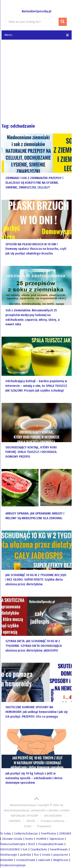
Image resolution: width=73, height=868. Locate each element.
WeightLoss (61, 860)
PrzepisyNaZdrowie (51, 844)
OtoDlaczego (9, 855)
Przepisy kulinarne (52, 821)
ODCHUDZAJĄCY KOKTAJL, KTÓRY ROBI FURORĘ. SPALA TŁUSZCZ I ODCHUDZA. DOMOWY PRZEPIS (31, 452)
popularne (61, 855)
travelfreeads (59, 849)
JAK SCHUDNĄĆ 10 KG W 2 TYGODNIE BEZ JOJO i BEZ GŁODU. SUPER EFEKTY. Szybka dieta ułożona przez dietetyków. (36, 580)
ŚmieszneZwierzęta (13, 844)
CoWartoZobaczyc (26, 833)
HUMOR (41, 839)
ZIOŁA (28, 826)
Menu (8, 35)
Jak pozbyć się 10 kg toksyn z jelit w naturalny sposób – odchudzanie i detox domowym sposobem (34, 778)
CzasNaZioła (39, 849)
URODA (31, 821)
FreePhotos (49, 833)
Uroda (46, 855)
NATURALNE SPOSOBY (25, 816)
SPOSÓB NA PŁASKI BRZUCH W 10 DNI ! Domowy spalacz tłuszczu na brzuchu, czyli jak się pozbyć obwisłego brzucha (36, 249)
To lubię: (6, 833)
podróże (26, 855)
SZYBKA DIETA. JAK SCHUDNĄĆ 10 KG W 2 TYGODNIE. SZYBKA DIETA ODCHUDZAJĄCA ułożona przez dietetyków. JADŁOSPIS (34, 646)
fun (36, 855)
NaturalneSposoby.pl (37, 11)
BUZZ (32, 844)
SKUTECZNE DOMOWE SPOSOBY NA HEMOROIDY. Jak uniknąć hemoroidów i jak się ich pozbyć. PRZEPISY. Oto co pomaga (37, 712)
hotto (29, 839)
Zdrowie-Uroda (12, 839)
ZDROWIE (15, 821)
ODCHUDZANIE (53, 816)
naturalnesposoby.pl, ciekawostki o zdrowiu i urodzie (36, 810)
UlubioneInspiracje (13, 865)
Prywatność (44, 826)
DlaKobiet (7, 860)
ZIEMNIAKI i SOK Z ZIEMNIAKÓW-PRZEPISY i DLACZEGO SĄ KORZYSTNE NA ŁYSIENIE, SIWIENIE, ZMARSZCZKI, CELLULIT (34, 183)
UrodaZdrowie (26, 860)
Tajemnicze (57, 839)
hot (25, 849)
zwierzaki (44, 860)
